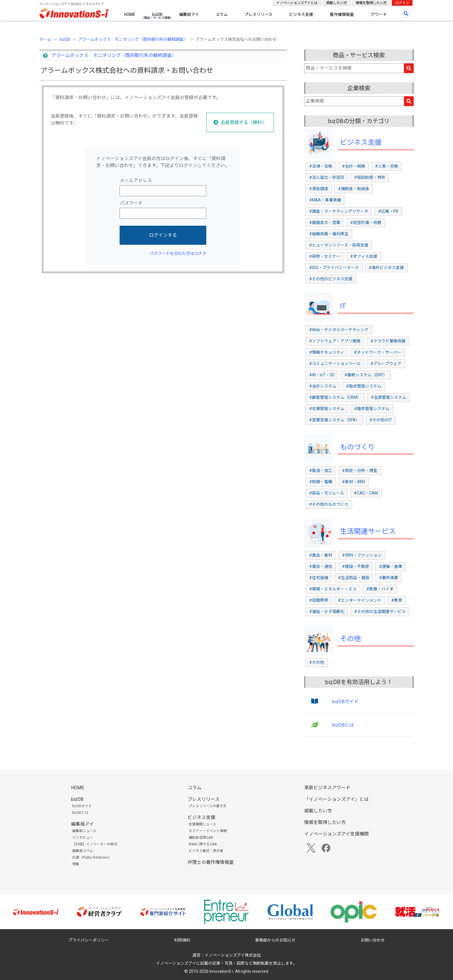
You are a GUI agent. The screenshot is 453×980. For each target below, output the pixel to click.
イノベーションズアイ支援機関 (336, 834)
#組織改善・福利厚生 (329, 234)
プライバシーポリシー (89, 940)
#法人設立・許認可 (327, 177)
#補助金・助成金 (354, 189)
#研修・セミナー (325, 256)
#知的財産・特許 (370, 177)
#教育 (397, 600)
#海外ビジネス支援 (386, 268)
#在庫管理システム (327, 409)
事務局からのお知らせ (275, 940)
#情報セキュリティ (327, 352)
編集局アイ (189, 14)
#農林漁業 (389, 578)
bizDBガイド (345, 702)
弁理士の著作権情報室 (211, 862)
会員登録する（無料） (244, 122)
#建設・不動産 (356, 566)
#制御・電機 (321, 482)
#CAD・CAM (366, 493)
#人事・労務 (387, 166)
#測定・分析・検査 (360, 470)
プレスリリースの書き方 (208, 806)
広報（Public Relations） (92, 857)
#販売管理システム (372, 409)
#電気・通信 (321, 566)
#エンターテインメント (360, 600)
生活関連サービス (368, 531)
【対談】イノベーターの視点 (95, 844)
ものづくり (357, 447)
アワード (379, 14)
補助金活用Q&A (201, 838)
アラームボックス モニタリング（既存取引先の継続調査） (133, 39)
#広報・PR (388, 211)
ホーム (45, 39)
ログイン (402, 3)
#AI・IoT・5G (322, 375)
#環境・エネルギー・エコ (333, 589)
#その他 (317, 662)
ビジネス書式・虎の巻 (206, 851)
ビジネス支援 (301, 14)
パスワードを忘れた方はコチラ (178, 253)
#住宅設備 (319, 578)
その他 (350, 639)
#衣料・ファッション (362, 555)
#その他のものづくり (329, 504)
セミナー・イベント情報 (208, 831)
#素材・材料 (354, 482)
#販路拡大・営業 (325, 223)
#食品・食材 (321, 555)
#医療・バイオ (380, 589)
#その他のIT (381, 420)
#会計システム (323, 386)
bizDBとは (343, 725)
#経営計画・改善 (366, 223)
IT (343, 306)
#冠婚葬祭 (319, 600)
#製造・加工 (321, 470)
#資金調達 (319, 189)
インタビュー (83, 838)
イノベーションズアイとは (297, 3)
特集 (76, 864)
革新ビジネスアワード (327, 788)
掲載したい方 (337, 3)
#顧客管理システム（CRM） (335, 397)
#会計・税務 (354, 166)
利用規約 (182, 940)
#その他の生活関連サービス (380, 612)
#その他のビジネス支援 (331, 279)
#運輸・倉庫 (391, 566)
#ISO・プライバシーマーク (334, 268)
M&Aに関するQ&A (203, 844)
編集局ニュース (84, 831)
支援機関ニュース (202, 824)
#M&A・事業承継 (325, 200)
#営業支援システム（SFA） (334, 420)
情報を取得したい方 (371, 3)
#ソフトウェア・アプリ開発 (335, 341)
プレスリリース (258, 14)
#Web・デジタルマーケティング (339, 330)
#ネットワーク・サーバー (378, 352)
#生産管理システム (389, 397)
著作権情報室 (342, 14)
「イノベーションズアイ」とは (336, 799)
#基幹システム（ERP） (366, 375)
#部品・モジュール (327, 493)
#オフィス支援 (364, 256)
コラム (222, 14)
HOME (130, 14)
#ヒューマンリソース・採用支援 (339, 245)
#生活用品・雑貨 (354, 578)
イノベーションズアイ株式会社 (233, 955)
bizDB (157, 14)
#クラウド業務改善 (388, 341)
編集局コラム (83, 851)
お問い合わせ (373, 940)
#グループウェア (386, 364)
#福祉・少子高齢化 (327, 612)
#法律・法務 (321, 166)
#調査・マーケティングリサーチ (339, 211)
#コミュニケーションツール (335, 364)
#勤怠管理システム (364, 386)
